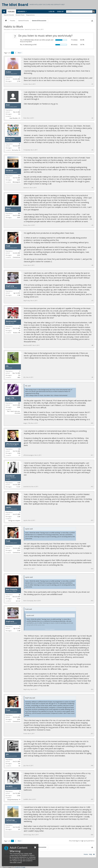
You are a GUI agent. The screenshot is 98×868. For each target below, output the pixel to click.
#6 (92, 265)
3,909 (19, 407)
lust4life (9, 786)
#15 (92, 601)
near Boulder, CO (15, 118)
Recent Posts (20, 15)
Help (91, 854)
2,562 (19, 795)
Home (86, 854)
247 (19, 829)
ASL (7, 366)
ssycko (8, 507)
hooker (34, 29)
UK (19, 766)
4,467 (19, 217)
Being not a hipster (14, 521)
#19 (92, 799)
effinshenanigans (12, 444)
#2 (92, 118)
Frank (8, 246)
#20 (92, 835)
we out (18, 601)
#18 (92, 766)
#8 (92, 345)
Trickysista (10, 139)
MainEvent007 (11, 321)
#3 (92, 150)
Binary (8, 208)
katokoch (9, 171)
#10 (92, 423)
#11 (92, 455)
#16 (92, 689)
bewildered (10, 476)
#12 (92, 487)
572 (19, 114)
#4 (92, 188)
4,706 (19, 599)
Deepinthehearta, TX (14, 800)
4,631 (19, 180)
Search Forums (9, 15)
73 (20, 331)
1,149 (19, 295)
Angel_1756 (10, 398)
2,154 (19, 81)
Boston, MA (17, 333)
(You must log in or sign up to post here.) (82, 841)
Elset (8, 105)
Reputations (30, 15)
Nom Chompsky (12, 589)
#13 (92, 520)
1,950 (19, 453)
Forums (11, 12)
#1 (92, 84)
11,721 (18, 487)
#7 (92, 301)
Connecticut (16, 257)
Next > (20, 53)
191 (19, 764)
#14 (92, 569)
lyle (7, 754)
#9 (92, 377)
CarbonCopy (10, 820)
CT (19, 455)
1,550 (19, 516)
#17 (92, 734)
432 (19, 148)
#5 (92, 225)
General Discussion (18, 29)
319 (19, 375)
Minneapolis (16, 182)
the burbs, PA (16, 150)
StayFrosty (10, 286)
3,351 (19, 255)
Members (21, 11)
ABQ (19, 377)
